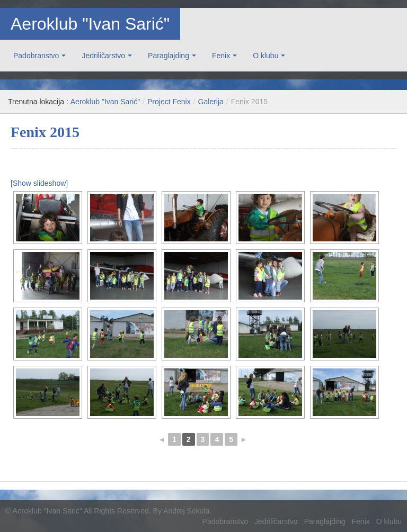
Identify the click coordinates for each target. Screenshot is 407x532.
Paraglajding (169, 56)
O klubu (266, 56)
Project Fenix (169, 102)
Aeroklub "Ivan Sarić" (90, 24)
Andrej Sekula (186, 511)
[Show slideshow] (39, 183)
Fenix (221, 56)
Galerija (211, 102)
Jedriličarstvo (103, 56)
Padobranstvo (36, 56)
